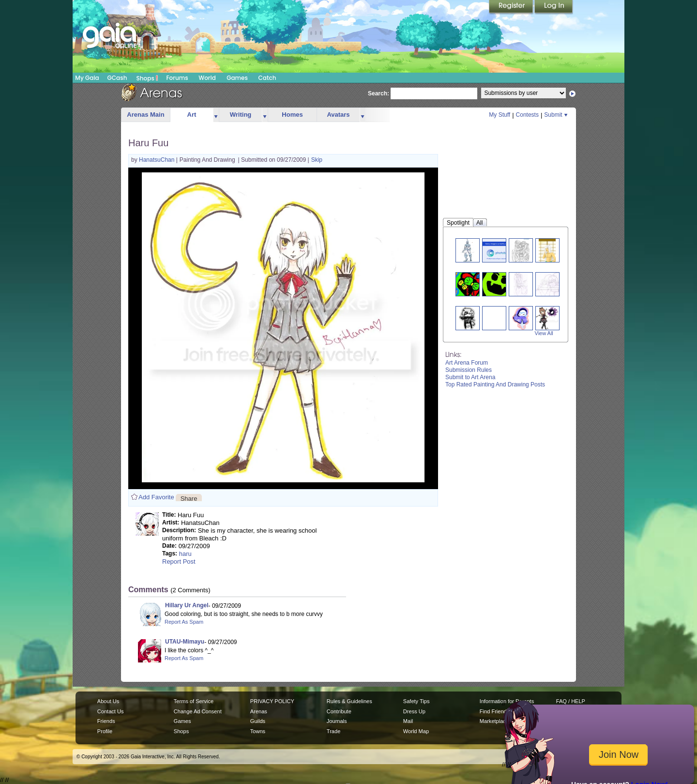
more (216, 115)
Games (237, 78)
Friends (106, 721)
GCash (117, 78)
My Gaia (87, 78)
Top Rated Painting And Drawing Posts (495, 384)
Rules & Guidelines (349, 701)
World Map (416, 731)
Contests (527, 115)
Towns (258, 731)
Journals (337, 721)
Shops (147, 78)
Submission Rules (469, 370)
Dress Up (414, 711)
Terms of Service (194, 701)
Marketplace (494, 721)
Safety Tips (417, 701)
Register (512, 7)
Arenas (259, 711)
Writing (241, 115)
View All (544, 333)
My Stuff (500, 115)
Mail (408, 721)
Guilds (258, 721)
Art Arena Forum (467, 363)
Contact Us (111, 711)
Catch (267, 78)
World (207, 78)
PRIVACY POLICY (272, 701)
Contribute (339, 711)
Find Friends (494, 711)
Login (554, 7)
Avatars (338, 115)
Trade (333, 731)
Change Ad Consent (198, 711)
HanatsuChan (158, 160)
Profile (105, 731)
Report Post (179, 561)
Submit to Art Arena (470, 377)
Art (192, 115)
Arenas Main (145, 115)
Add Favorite (156, 497)
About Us (108, 701)
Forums (177, 78)
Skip (317, 160)
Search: (379, 93)
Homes (292, 115)
